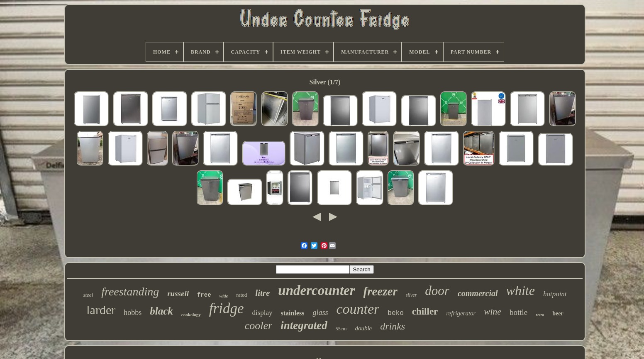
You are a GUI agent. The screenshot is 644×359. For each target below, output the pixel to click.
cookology (191, 315)
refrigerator (461, 313)
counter (358, 309)
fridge (227, 309)
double (363, 328)
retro (540, 315)
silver (411, 295)
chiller (425, 311)
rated (242, 295)
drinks (393, 326)
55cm (341, 329)
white (521, 290)
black (161, 311)
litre (262, 293)
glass (320, 312)
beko (395, 313)
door (437, 291)
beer (558, 314)
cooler (259, 326)
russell (178, 294)
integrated (304, 325)
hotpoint (555, 294)
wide (224, 296)
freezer (381, 291)
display (262, 313)
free (204, 295)
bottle (518, 312)
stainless (293, 313)
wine (493, 311)
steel (88, 295)
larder (101, 310)
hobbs (133, 312)
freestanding (130, 291)
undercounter (316, 290)
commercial (478, 293)
